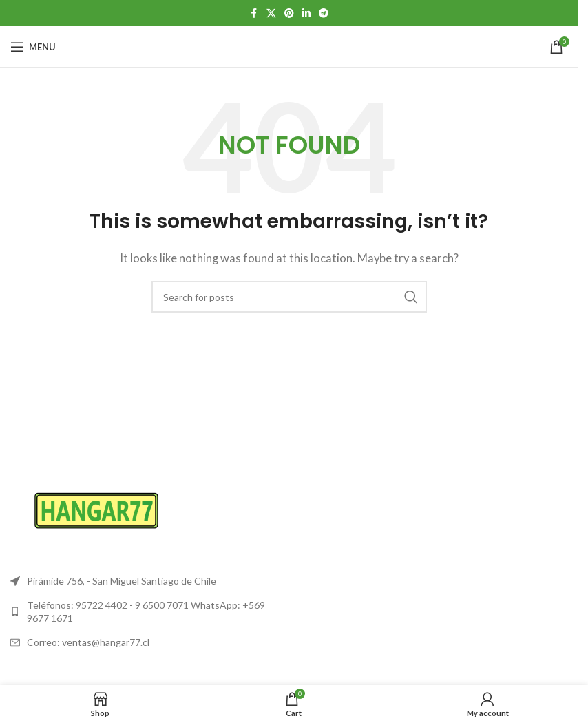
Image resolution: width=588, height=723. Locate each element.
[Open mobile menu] (33, 47)
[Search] (289, 297)
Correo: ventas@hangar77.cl (88, 642)
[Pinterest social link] (289, 13)
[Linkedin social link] (306, 13)
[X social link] (271, 13)
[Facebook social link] (254, 13)
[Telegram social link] (324, 13)
